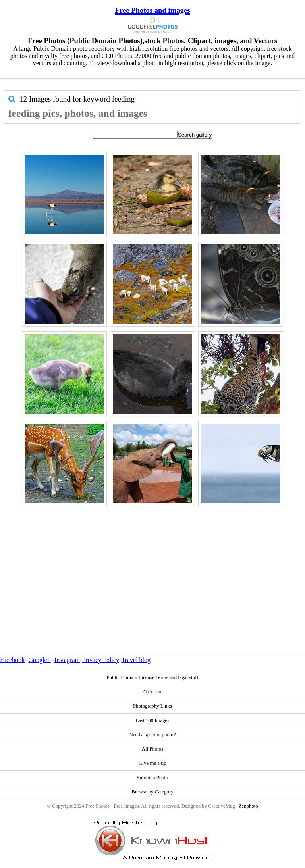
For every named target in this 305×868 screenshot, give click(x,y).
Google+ (40, 660)
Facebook (12, 660)
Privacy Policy (100, 660)
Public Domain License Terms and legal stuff (152, 677)
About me (153, 692)
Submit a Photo (153, 778)
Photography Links (152, 706)
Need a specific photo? (153, 735)
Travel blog (136, 660)
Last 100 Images (153, 720)
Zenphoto (248, 806)
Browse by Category (152, 792)
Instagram (67, 660)
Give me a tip (152, 763)
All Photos (152, 749)
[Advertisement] (152, 564)
